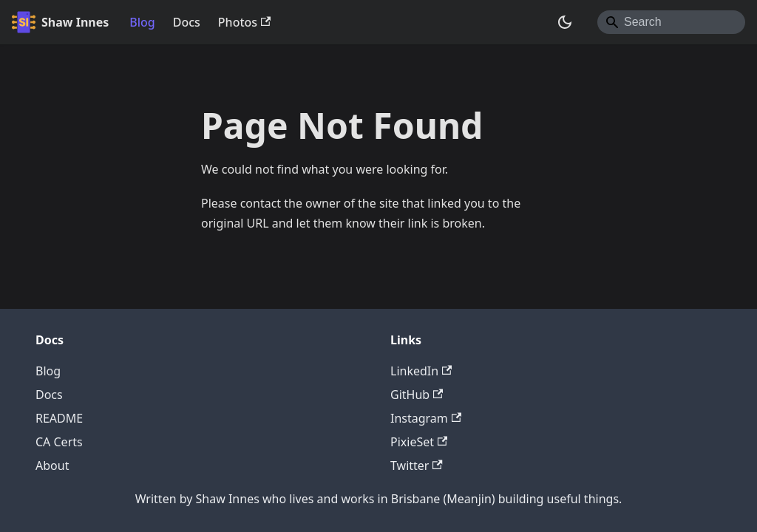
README (59, 418)
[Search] (671, 22)
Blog (142, 22)
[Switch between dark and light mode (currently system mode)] (565, 22)
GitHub (417, 395)
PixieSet (419, 442)
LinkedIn (421, 371)
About (52, 465)
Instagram (426, 418)
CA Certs (59, 442)
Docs (187, 22)
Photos (245, 22)
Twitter (417, 465)
